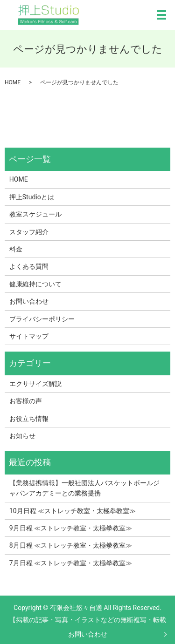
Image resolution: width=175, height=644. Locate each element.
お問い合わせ (88, 634)
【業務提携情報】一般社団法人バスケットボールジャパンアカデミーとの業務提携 (84, 488)
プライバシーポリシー (42, 319)
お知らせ (22, 436)
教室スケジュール (35, 214)
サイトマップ (29, 336)
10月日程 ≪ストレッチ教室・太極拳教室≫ (73, 511)
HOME (13, 82)
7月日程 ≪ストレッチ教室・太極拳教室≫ (71, 563)
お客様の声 (26, 401)
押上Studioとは (32, 197)
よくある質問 (29, 266)
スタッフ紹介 (29, 232)
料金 (16, 249)
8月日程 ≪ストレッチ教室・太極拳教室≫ (71, 545)
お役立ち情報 (29, 419)
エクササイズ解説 (35, 384)
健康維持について (35, 284)
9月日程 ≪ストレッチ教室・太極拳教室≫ (71, 528)
